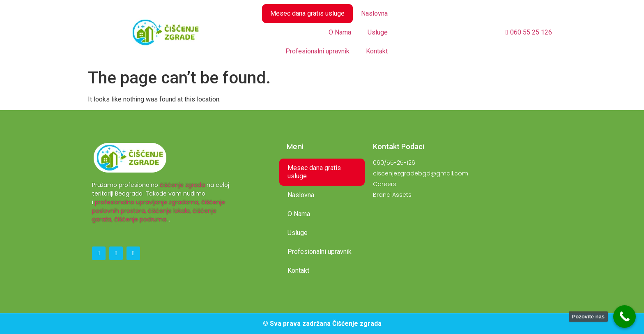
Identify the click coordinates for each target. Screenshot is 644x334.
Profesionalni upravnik (317, 51)
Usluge (378, 32)
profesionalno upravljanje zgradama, (147, 202)
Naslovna (374, 13)
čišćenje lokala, (169, 211)
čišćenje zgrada (182, 185)
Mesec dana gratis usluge (307, 13)
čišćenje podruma (140, 219)
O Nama (340, 32)
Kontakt (377, 51)
